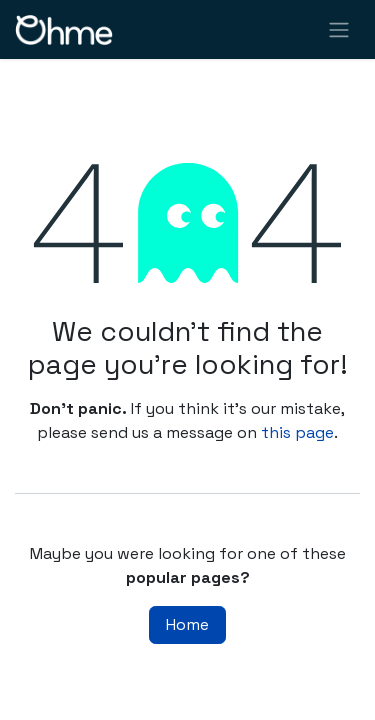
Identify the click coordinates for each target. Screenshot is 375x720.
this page (297, 432)
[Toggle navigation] (339, 29)
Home (187, 624)
